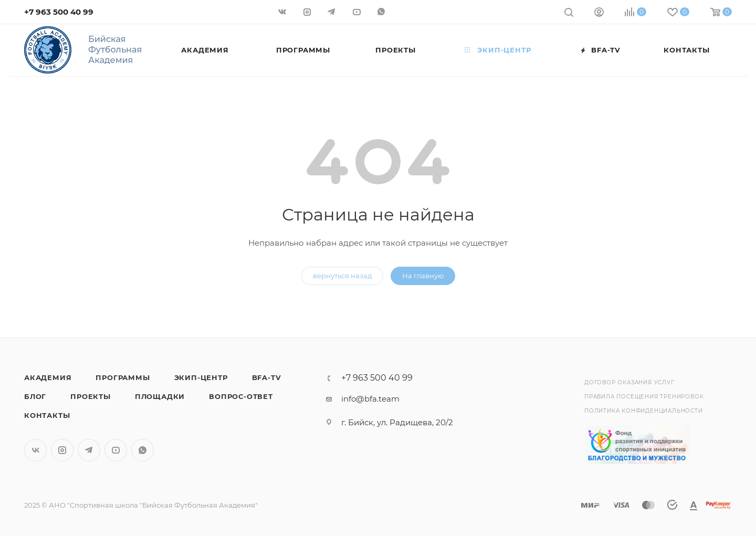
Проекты (91, 396)
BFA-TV (267, 377)
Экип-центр (201, 377)
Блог (35, 396)
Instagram (62, 450)
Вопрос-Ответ (241, 396)
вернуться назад (342, 276)
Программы (123, 377)
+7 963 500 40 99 (59, 12)
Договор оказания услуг (629, 382)
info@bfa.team (370, 399)
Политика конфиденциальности (644, 411)
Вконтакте (35, 450)
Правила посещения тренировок (644, 397)
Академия (48, 377)
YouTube (116, 450)
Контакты (47, 415)
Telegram (89, 450)
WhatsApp (143, 450)
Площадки (160, 396)
